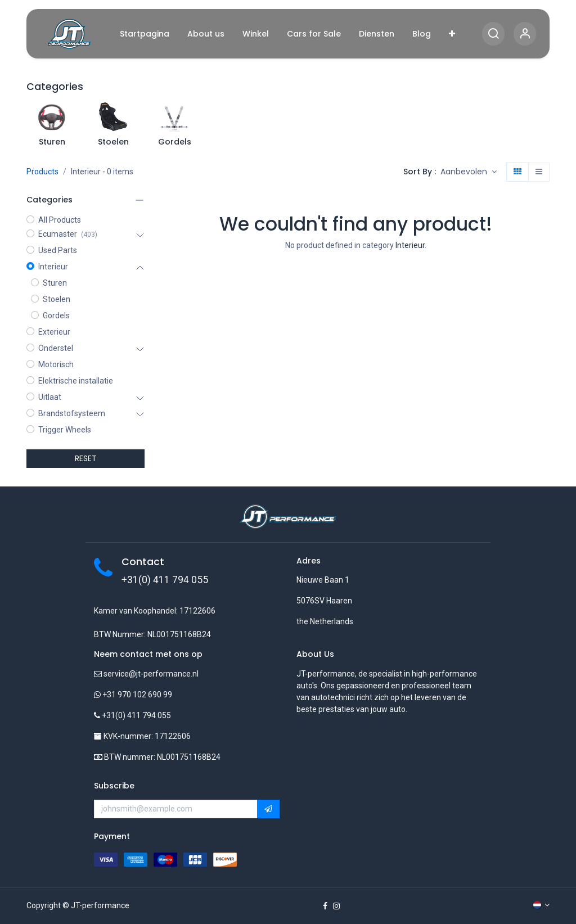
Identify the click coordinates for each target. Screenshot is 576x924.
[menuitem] (145, 34)
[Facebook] (325, 906)
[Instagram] (336, 906)
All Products (60, 220)
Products (42, 172)
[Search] (493, 34)
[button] (469, 172)
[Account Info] (525, 34)
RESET (86, 458)
